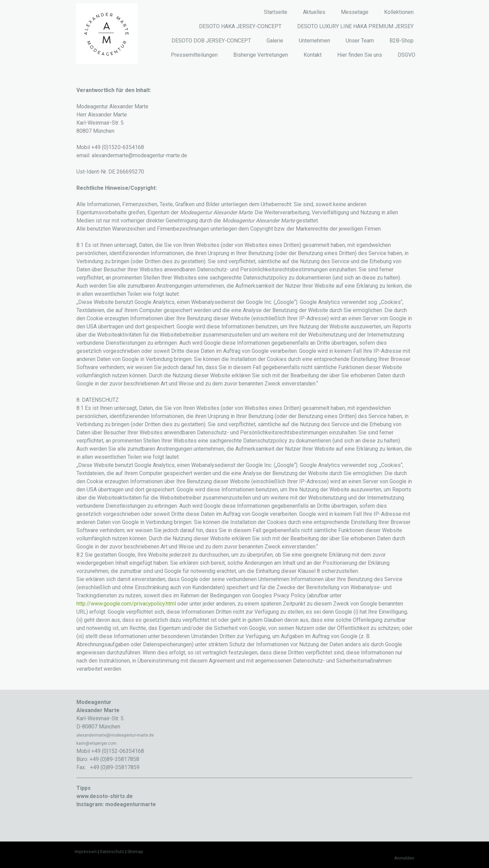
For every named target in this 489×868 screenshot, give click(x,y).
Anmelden (404, 858)
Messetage (355, 12)
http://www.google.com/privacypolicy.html (126, 604)
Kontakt (313, 55)
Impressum (86, 852)
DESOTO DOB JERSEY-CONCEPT (211, 41)
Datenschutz (112, 852)
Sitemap (135, 852)
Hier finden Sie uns (360, 55)
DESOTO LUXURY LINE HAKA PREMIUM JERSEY (355, 26)
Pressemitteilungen (194, 55)
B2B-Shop (402, 41)
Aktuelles (314, 12)
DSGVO (406, 55)
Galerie (275, 41)
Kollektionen (399, 12)
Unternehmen (314, 41)
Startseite (276, 12)
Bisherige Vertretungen (261, 55)
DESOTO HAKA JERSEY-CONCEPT (240, 26)
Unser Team (360, 41)
